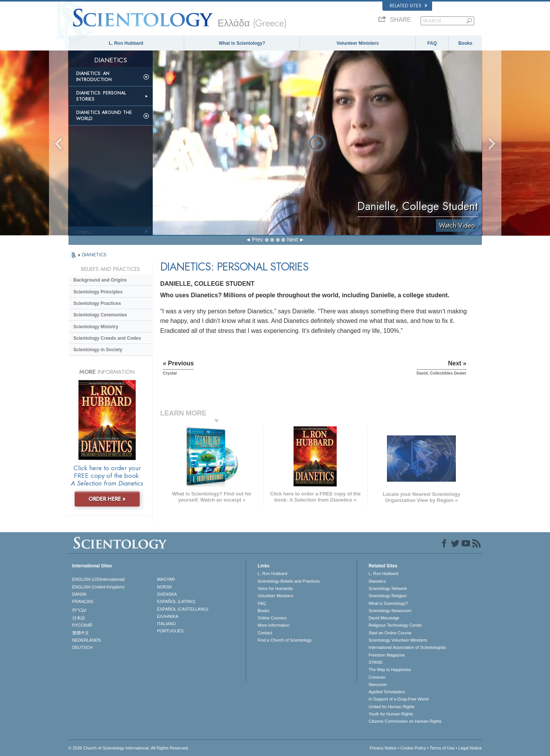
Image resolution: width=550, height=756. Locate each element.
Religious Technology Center (395, 625)
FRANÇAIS (83, 601)
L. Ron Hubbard (126, 43)
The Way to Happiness (390, 670)
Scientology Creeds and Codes (107, 338)
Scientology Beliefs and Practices (289, 581)
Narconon (378, 684)
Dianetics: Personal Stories (101, 96)
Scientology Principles (98, 292)
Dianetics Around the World (104, 116)
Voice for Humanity (275, 588)
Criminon (377, 677)
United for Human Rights (392, 707)
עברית (79, 610)
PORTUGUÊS (170, 631)
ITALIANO (166, 624)
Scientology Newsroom (390, 611)
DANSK (80, 594)
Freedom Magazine (387, 655)
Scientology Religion (388, 596)
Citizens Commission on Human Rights (405, 721)
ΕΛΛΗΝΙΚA (168, 616)
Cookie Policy (413, 748)
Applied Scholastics (387, 692)
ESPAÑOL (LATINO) (176, 601)
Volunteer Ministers (357, 43)
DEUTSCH (82, 647)
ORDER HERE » (107, 499)
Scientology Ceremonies (100, 315)
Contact (265, 633)
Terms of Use (442, 748)
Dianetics (377, 581)
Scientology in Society (98, 350)
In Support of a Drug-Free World (399, 699)
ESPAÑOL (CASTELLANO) (183, 609)
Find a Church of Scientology (285, 640)
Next (293, 240)
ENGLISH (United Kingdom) (99, 587)
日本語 (79, 618)
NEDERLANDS (87, 640)
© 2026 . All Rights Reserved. (129, 748)
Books (465, 43)
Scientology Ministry (96, 327)
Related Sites (408, 6)
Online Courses (272, 618)
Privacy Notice (383, 748)
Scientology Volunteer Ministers (398, 640)
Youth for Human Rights (391, 714)
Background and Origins (100, 280)
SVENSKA (167, 594)
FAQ (432, 43)
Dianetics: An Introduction (94, 77)
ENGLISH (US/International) (99, 579)
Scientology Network (388, 588)
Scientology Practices (97, 303)
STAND (375, 662)
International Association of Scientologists (407, 647)
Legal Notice (470, 748)
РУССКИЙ (82, 625)
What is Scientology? (242, 43)
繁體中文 (81, 633)
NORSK (164, 587)
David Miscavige (384, 618)
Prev (258, 240)
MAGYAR (166, 579)
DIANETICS (94, 255)
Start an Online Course (390, 633)
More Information (273, 625)
